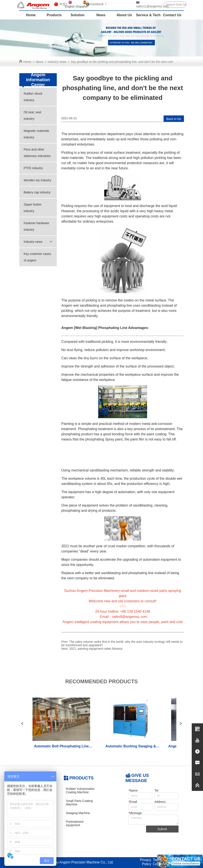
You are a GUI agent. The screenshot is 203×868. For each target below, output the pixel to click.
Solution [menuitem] (78, 15)
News (40, 62)
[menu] (101, 15)
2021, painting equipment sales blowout (96, 649)
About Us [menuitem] (124, 15)
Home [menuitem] (31, 15)
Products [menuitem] (54, 15)
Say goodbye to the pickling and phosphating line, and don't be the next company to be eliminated (136, 62)
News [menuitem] (101, 15)
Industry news (57, 62)
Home (27, 62)
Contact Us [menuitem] (172, 15)
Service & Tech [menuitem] (148, 15)
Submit (162, 829)
